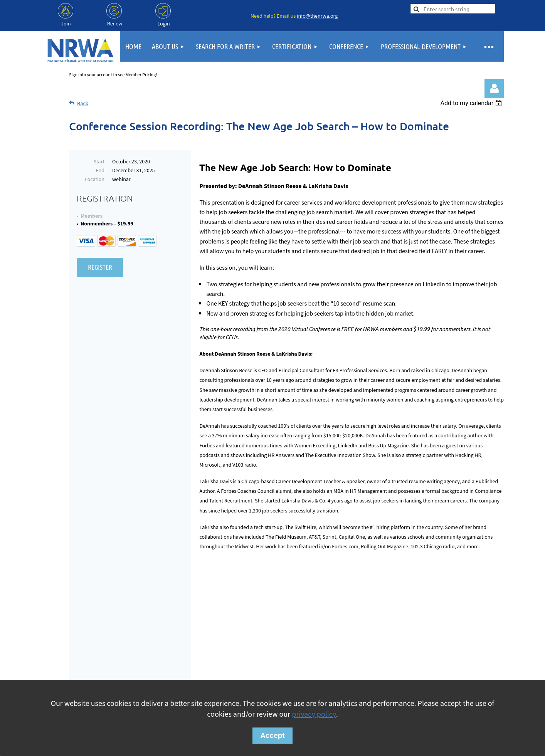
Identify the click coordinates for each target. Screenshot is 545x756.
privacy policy (314, 714)
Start (99, 162)
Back (83, 104)
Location (95, 180)
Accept (272, 735)
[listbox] (472, 103)
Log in (494, 89)
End (100, 171)
